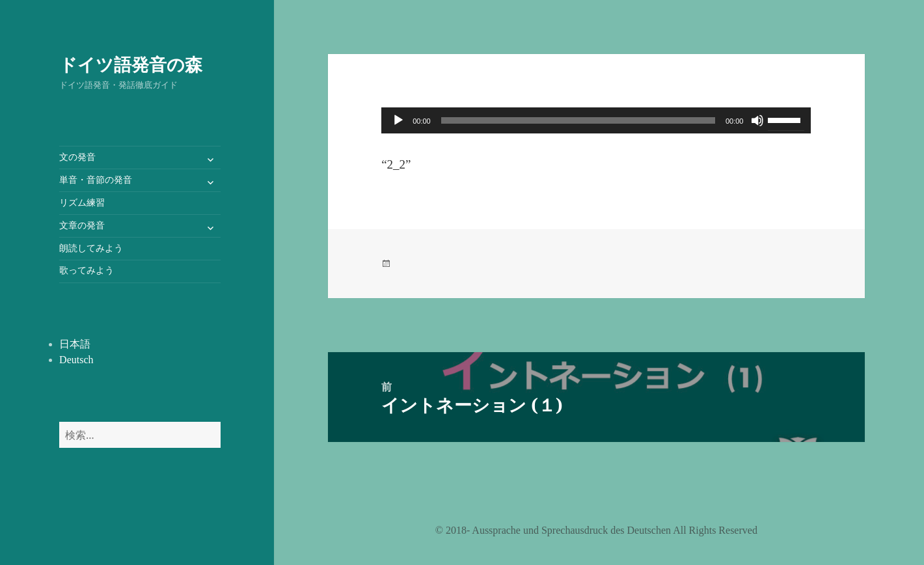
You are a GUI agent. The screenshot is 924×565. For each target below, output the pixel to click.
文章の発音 (82, 226)
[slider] (578, 120)
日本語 (75, 344)
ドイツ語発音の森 (131, 64)
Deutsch (76, 360)
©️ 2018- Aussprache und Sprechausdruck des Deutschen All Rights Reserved (596, 530)
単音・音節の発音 (96, 180)
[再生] (398, 120)
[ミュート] (757, 120)
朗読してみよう (91, 248)
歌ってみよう (87, 270)
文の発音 (77, 157)
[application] (596, 120)
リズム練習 (82, 203)
